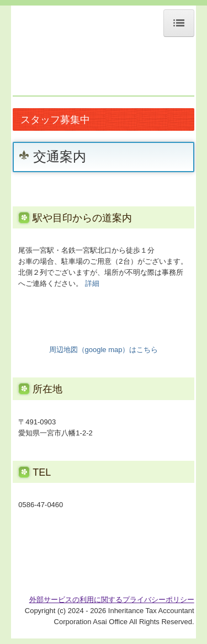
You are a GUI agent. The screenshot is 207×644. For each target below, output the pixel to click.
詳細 (92, 283)
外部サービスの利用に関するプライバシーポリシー (112, 600)
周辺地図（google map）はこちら (104, 350)
